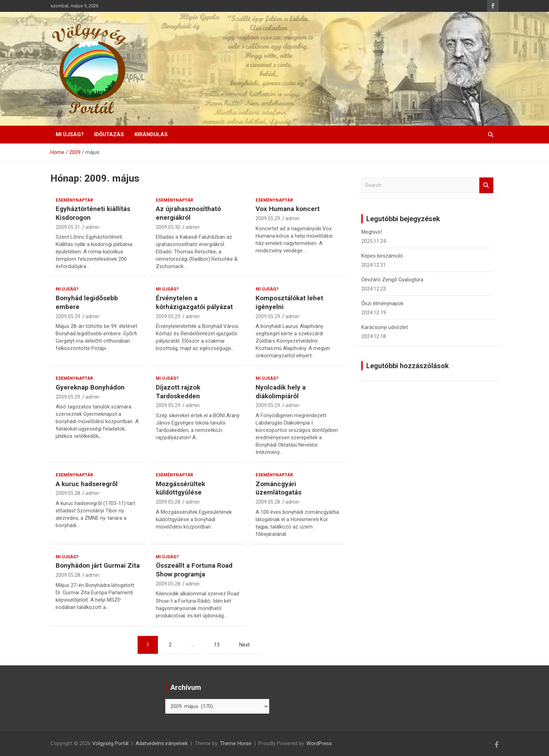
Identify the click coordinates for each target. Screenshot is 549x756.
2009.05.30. (169, 227)
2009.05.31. (68, 227)
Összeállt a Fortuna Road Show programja (194, 570)
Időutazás (109, 134)
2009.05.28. (68, 493)
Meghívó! (372, 232)
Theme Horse (236, 743)
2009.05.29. (268, 218)
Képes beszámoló (382, 256)
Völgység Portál (110, 743)
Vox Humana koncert (288, 209)
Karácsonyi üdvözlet (385, 327)
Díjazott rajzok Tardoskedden (178, 392)
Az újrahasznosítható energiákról (188, 213)
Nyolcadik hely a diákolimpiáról (281, 392)
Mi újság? (70, 134)
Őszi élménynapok (382, 303)
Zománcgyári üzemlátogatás (279, 488)
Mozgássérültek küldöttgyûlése (180, 488)
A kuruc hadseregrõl (87, 484)
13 (217, 645)
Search (486, 185)
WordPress (319, 743)
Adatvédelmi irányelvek (162, 743)
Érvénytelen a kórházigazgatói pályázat (194, 302)
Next (244, 645)
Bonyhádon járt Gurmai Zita (98, 565)
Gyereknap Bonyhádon (90, 387)
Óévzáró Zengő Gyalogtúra (392, 280)
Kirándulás (151, 134)
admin (92, 227)
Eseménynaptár (74, 200)
